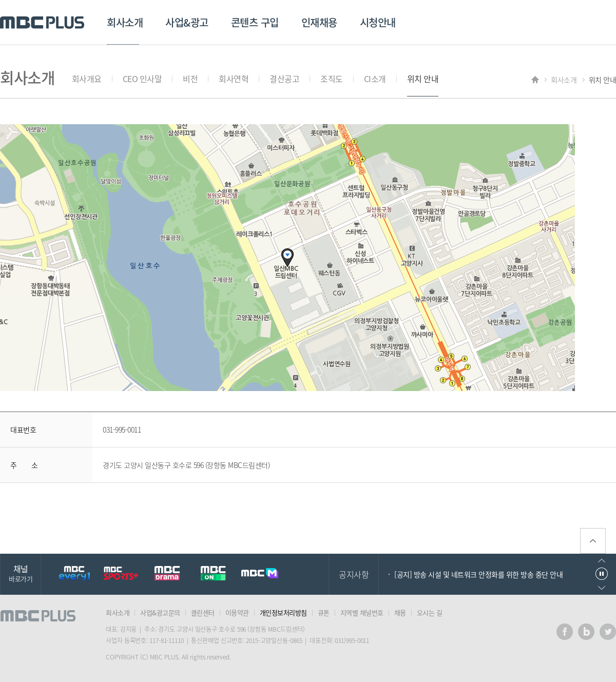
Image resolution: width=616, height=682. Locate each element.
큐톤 (324, 612)
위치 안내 (423, 79)
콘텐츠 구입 (255, 22)
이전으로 (602, 561)
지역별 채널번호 (362, 612)
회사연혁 (234, 79)
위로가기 (593, 541)
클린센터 (203, 612)
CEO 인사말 (142, 79)
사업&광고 (187, 22)
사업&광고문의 (160, 612)
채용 (400, 612)
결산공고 (284, 79)
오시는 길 (430, 612)
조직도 (332, 79)
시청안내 (378, 22)
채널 (21, 573)
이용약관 (237, 612)
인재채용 (319, 22)
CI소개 (375, 79)
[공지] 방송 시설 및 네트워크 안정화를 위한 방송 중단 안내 (478, 574)
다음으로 (602, 588)
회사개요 (87, 79)
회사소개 (125, 22)
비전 (190, 79)
